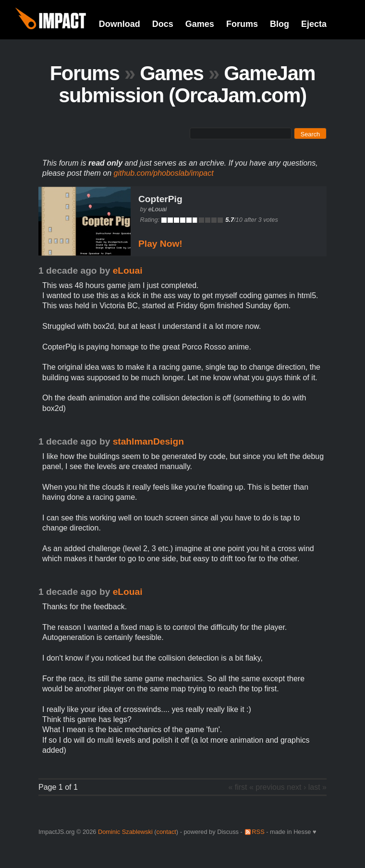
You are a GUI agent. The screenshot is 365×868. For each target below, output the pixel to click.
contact (166, 832)
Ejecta (314, 24)
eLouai (158, 209)
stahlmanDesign (148, 441)
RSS (258, 832)
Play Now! (160, 244)
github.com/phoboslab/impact (164, 173)
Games (200, 24)
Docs (163, 24)
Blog (280, 24)
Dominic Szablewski (125, 832)
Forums (242, 24)
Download (120, 24)
